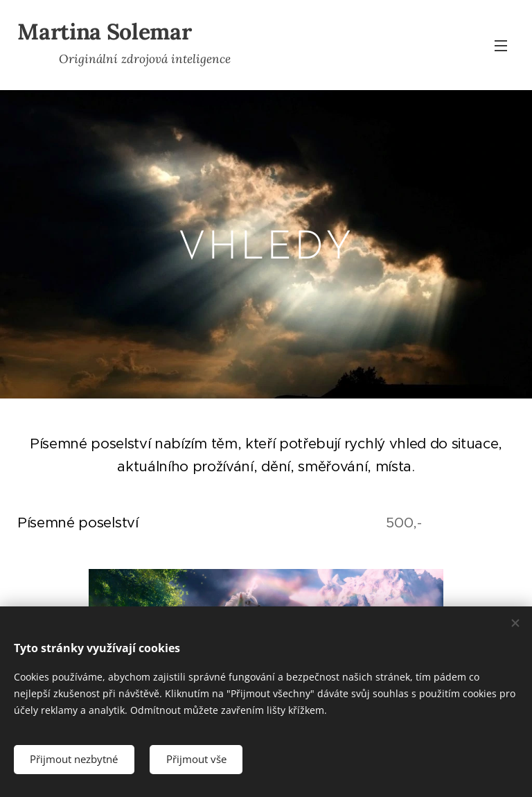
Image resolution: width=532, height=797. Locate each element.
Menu (501, 46)
